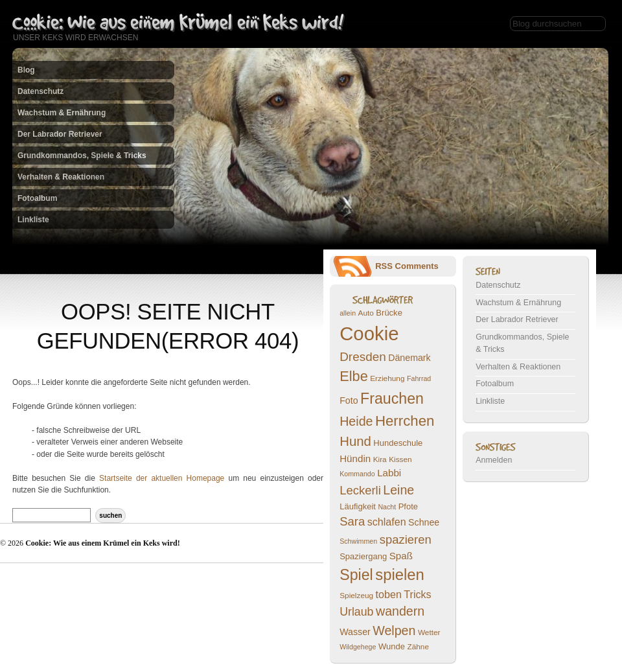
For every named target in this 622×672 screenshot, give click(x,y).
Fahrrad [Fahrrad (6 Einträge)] (419, 378)
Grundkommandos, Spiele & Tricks (82, 156)
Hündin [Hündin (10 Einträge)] (355, 458)
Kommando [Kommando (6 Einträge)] (357, 474)
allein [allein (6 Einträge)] (348, 313)
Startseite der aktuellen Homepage (162, 478)
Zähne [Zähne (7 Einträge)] (418, 647)
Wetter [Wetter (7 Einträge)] (429, 632)
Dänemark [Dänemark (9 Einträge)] (409, 358)
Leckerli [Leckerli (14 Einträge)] (360, 490)
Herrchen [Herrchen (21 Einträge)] (405, 421)
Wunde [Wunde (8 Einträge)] (392, 646)
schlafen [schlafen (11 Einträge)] (387, 522)
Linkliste (33, 220)
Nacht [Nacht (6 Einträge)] (387, 507)
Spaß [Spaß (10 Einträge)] (401, 556)
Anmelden (494, 460)
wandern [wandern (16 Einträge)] (400, 611)
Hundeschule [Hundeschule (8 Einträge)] (398, 443)
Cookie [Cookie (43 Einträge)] (369, 333)
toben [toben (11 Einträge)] (389, 594)
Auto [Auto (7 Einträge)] (366, 313)
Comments (417, 266)
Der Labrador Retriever (60, 134)
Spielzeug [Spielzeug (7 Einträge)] (356, 596)
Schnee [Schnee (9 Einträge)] (424, 522)
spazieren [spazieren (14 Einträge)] (406, 539)
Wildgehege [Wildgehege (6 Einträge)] (358, 647)
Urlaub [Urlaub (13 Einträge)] (356, 612)
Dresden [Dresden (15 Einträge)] (363, 357)
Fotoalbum (37, 198)
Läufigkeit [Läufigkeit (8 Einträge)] (358, 506)
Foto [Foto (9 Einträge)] (349, 400)
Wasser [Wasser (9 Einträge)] (355, 632)
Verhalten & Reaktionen (61, 177)
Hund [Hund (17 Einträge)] (355, 441)
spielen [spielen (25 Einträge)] (400, 574)
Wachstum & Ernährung (62, 113)
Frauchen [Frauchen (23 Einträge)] (392, 399)
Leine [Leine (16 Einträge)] (398, 490)
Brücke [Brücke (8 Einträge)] (389, 313)
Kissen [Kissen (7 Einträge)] (400, 459)
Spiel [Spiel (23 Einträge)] (356, 575)
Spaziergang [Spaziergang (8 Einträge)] (363, 556)
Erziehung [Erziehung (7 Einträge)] (387, 378)
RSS (384, 266)
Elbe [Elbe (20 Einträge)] (354, 376)
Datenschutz (40, 91)
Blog (26, 70)
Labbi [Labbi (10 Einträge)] (389, 473)
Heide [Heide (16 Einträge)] (356, 421)
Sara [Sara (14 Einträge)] (352, 521)
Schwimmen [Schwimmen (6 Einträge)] (358, 541)
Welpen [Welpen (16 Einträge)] (394, 631)
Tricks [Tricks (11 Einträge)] (417, 594)
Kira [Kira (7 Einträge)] (380, 459)
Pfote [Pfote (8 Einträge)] (408, 506)
